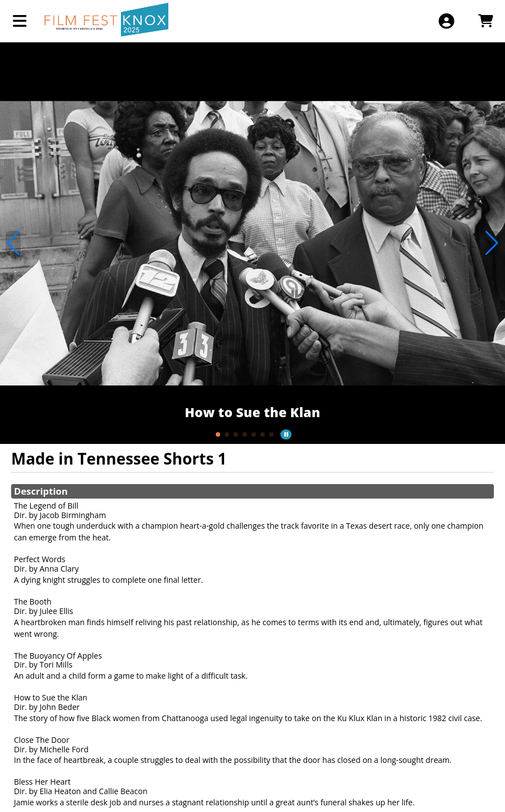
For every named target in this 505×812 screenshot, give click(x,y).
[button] (218, 434)
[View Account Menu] (446, 21)
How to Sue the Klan (51, 697)
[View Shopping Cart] (485, 21)
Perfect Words (40, 559)
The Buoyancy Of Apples (58, 656)
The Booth (33, 601)
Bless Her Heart (42, 782)
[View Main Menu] (20, 21)
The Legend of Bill (46, 506)
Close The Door (42, 740)
